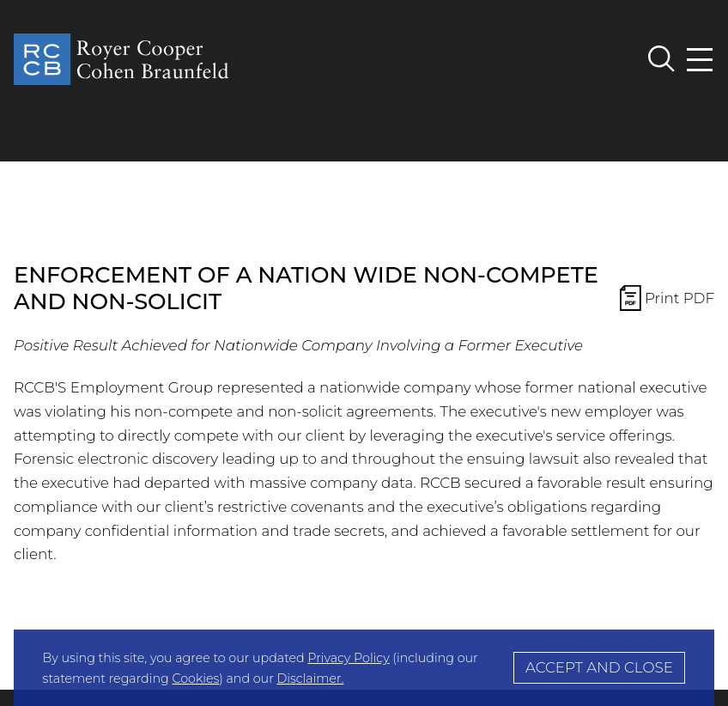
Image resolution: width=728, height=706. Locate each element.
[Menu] (701, 60)
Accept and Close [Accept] (599, 667)
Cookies (195, 679)
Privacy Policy (348, 658)
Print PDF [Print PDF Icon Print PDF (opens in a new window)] (667, 300)
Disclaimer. (310, 679)
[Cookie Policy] (364, 668)
